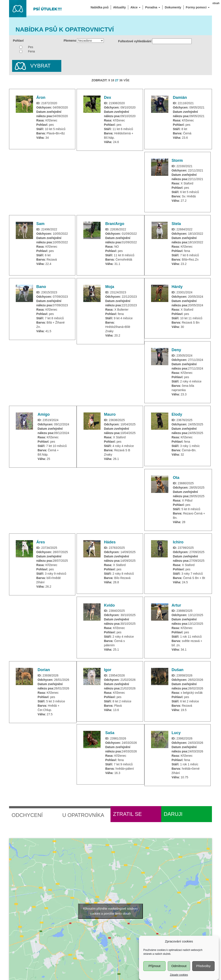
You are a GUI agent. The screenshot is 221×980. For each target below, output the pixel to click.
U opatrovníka (83, 815)
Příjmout (155, 972)
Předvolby (203, 972)
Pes (31, 47)
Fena (32, 51)
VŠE (126, 80)
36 (121, 80)
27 (117, 80)
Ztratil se (127, 814)
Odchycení (27, 815)
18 (113, 80)
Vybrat (31, 66)
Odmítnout (179, 972)
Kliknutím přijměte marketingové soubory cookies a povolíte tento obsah (111, 911)
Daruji (173, 814)
